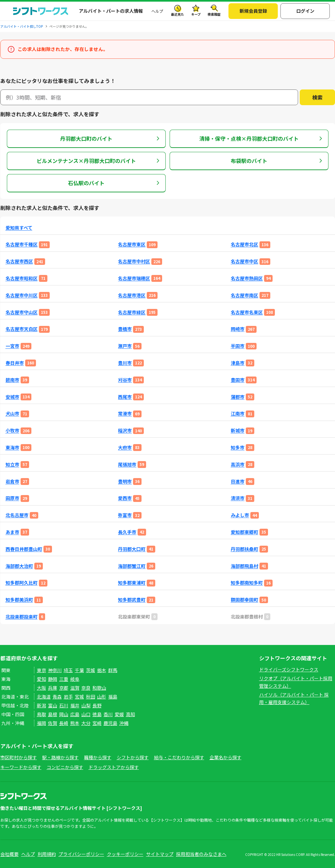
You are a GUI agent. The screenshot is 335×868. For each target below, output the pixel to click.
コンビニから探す (65, 767)
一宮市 (12, 346)
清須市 (238, 498)
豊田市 (238, 380)
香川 (108, 714)
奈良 (86, 688)
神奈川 (55, 670)
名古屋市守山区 (22, 312)
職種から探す (98, 757)
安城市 (12, 397)
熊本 (75, 723)
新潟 (42, 705)
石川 (64, 705)
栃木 (102, 670)
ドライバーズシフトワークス (289, 669)
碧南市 (12, 380)
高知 (130, 714)
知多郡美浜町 (19, 600)
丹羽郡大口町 (132, 549)
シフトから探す (133, 757)
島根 (53, 714)
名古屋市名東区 (247, 312)
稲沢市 (125, 431)
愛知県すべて (19, 228)
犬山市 (12, 414)
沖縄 (124, 723)
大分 (86, 723)
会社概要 (9, 854)
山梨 (86, 705)
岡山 (64, 714)
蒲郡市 (238, 397)
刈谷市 (125, 380)
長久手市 (127, 532)
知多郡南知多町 (247, 583)
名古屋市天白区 (22, 329)
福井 (75, 705)
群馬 (113, 670)
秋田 (91, 697)
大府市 (125, 448)
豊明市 (125, 482)
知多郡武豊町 (132, 600)
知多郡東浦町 (132, 583)
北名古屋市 (17, 515)
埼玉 (68, 670)
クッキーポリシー (125, 854)
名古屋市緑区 (132, 312)
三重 (64, 679)
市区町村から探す (19, 757)
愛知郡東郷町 (244, 532)
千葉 (79, 670)
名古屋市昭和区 (22, 278)
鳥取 (42, 714)
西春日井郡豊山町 (24, 549)
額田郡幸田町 (244, 600)
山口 (86, 714)
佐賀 (53, 723)
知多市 (238, 448)
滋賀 (75, 688)
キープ (196, 14)
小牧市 (12, 431)
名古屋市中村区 (134, 261)
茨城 (91, 670)
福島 (113, 697)
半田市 (238, 346)
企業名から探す (226, 757)
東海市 (12, 448)
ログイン (305, 11)
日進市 (238, 482)
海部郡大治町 (19, 566)
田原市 (12, 498)
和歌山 (99, 688)
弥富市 (125, 515)
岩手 (68, 697)
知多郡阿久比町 (22, 583)
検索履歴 (214, 14)
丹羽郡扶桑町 (244, 549)
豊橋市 (125, 329)
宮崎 (97, 723)
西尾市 (125, 397)
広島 (75, 714)
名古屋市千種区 (22, 244)
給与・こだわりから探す (179, 757)
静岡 (53, 679)
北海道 (44, 697)
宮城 (79, 697)
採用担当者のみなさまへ (201, 854)
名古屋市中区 (244, 261)
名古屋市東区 (132, 244)
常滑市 (125, 414)
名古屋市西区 (19, 261)
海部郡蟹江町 (132, 566)
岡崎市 (238, 329)
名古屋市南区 (244, 295)
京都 (64, 688)
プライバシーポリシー (81, 854)
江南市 (238, 414)
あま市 (12, 532)
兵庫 (53, 688)
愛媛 (119, 714)
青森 (57, 697)
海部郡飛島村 (244, 566)
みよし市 (240, 515)
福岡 (42, 723)
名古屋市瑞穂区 (134, 278)
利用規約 (47, 854)
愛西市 (125, 498)
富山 (53, 705)
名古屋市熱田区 (247, 278)
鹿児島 (110, 723)
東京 (42, 670)
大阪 (42, 688)
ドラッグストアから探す (114, 767)
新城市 (238, 431)
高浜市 (238, 465)
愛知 (42, 679)
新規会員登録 (253, 11)
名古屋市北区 (244, 244)
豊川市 (125, 363)
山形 (102, 697)
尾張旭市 (127, 465)
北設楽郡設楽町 (22, 617)
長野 (97, 705)
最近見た (177, 14)
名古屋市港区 (132, 295)
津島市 (238, 363)
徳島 (97, 714)
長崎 (64, 723)
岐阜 (75, 679)
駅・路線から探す (60, 757)
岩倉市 (12, 482)
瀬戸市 (125, 346)
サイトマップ (160, 854)
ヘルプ (157, 11)
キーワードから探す (21, 767)
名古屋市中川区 (22, 295)
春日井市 (15, 363)
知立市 (12, 465)
